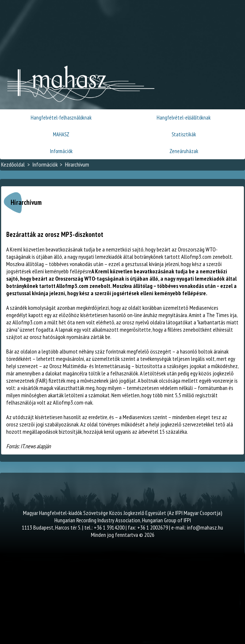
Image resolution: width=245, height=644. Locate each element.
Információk (61, 151)
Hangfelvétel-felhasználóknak (61, 118)
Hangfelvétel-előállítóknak (184, 118)
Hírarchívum (77, 164)
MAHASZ (61, 134)
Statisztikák (184, 134)
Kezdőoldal (13, 164)
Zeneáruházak (184, 151)
